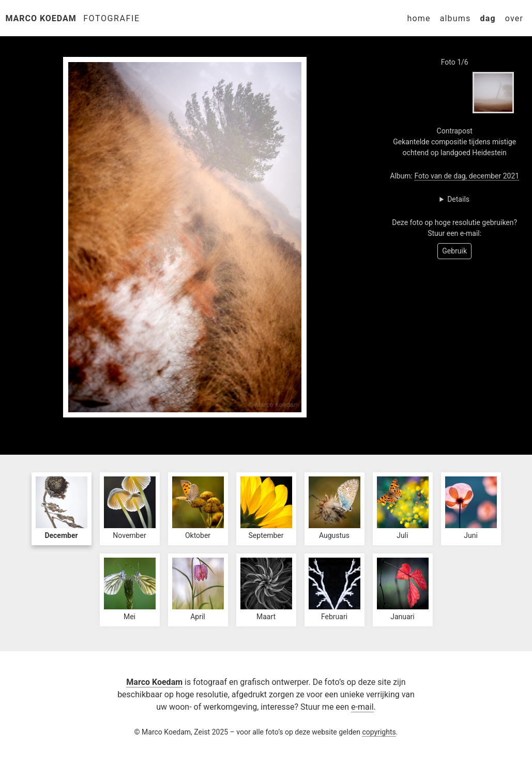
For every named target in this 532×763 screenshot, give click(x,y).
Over (514, 18)
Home (419, 18)
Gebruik (454, 251)
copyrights (379, 732)
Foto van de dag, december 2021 (467, 176)
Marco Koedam (41, 18)
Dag (488, 18)
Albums (455, 18)
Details (458, 199)
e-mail (362, 707)
